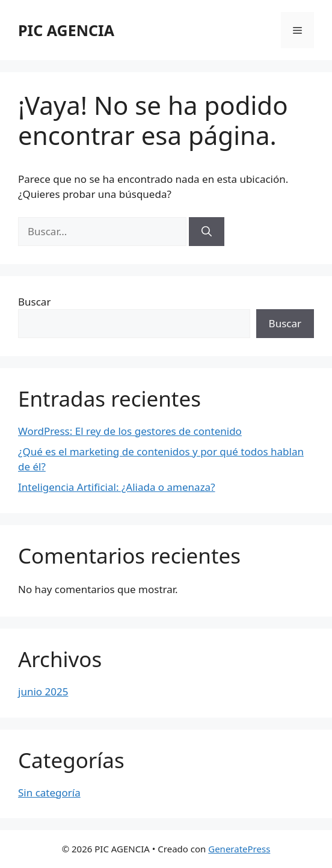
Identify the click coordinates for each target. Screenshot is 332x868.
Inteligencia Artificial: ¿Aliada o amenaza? (117, 487)
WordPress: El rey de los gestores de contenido (130, 431)
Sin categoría (49, 793)
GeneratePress (239, 849)
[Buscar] (207, 232)
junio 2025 (43, 691)
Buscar (34, 302)
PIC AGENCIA (66, 30)
